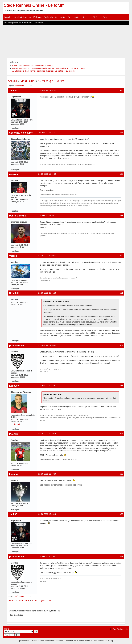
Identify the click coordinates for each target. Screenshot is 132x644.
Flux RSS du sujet (120, 629)
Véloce (13, 256)
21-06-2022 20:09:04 (47, 256)
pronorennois (17, 345)
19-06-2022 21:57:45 (47, 90)
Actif (31, 23)
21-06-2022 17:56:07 (47, 215)
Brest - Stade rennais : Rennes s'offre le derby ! (33, 66)
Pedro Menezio (18, 216)
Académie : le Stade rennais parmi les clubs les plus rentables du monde (43, 71)
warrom (13, 174)
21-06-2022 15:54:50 (47, 174)
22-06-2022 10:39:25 (47, 434)
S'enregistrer (61, 17)
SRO (95, 17)
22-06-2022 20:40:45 (47, 556)
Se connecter (74, 17)
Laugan (13, 474)
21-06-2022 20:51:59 (47, 293)
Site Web (17, 424)
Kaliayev (14, 386)
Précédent (19, 86)
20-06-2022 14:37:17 (47, 132)
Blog (105, 17)
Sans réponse (38, 23)
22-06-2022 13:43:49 (47, 514)
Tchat (85, 17)
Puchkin (14, 434)
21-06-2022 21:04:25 (47, 345)
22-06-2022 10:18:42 (47, 385)
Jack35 (13, 90)
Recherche (49, 17)
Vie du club (27, 81)
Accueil (7, 17)
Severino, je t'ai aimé (21, 133)
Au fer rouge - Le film (51, 81)
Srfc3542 (14, 293)
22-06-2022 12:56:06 (47, 474)
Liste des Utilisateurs (22, 17)
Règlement (37, 17)
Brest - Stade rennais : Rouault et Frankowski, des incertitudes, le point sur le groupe (49, 68)
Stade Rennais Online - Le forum (34, 5)
